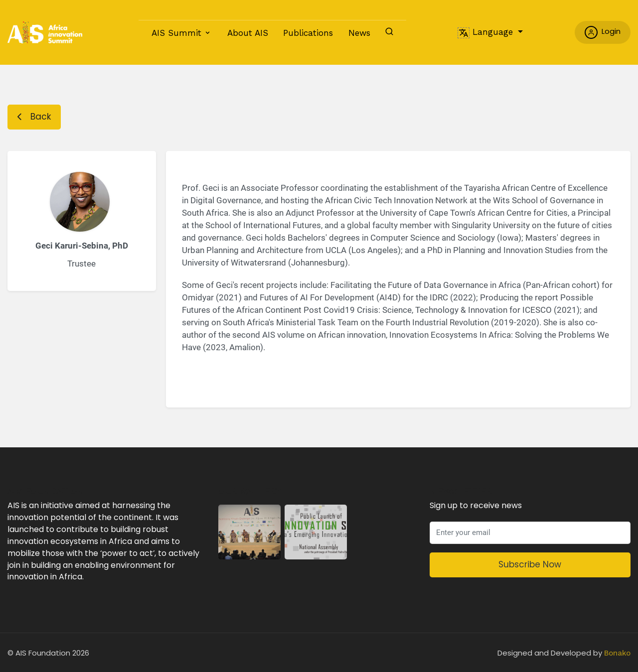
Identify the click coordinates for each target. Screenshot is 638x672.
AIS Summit (176, 33)
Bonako (617, 653)
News (359, 33)
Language (487, 32)
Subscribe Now (530, 564)
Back (34, 117)
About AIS (248, 33)
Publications (308, 33)
